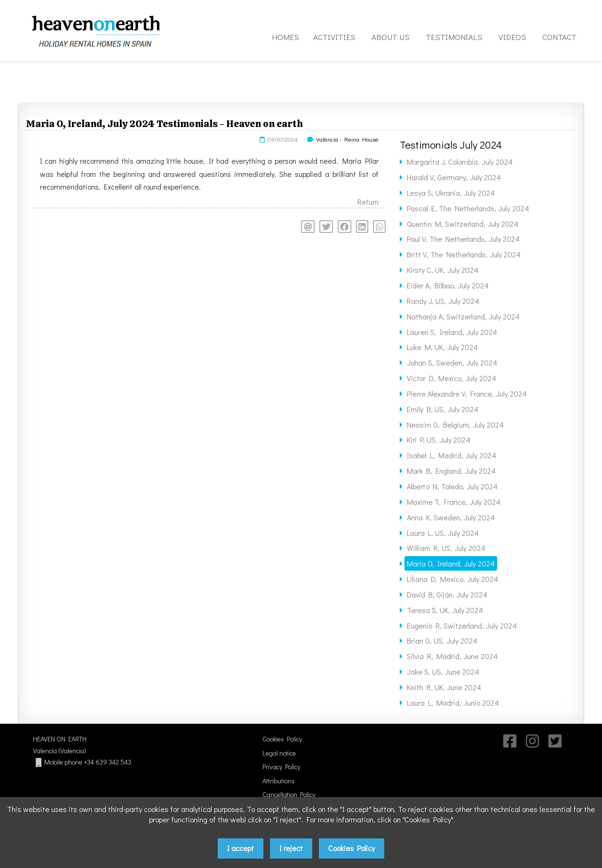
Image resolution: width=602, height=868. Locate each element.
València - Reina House (347, 139)
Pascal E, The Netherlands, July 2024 (468, 208)
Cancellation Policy (289, 794)
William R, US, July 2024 (446, 548)
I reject (291, 848)
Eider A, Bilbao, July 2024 (448, 285)
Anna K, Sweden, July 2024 (451, 517)
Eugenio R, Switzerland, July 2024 (462, 625)
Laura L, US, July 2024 (443, 533)
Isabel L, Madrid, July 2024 (451, 455)
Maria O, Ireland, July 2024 (451, 563)
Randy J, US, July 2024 (443, 301)
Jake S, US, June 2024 (443, 672)
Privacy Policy (281, 767)
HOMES (285, 37)
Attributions (279, 781)
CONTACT (559, 37)
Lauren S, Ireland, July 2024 (452, 332)
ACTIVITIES (334, 37)
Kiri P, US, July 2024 (439, 440)
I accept (241, 848)
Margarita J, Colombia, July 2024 (460, 162)
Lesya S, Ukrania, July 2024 (451, 193)
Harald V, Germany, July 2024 (454, 177)
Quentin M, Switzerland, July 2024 (463, 224)
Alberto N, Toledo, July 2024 (452, 486)
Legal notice (279, 753)
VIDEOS (512, 37)
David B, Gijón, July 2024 (447, 594)
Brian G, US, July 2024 (442, 641)
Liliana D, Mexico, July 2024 (452, 579)
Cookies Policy (282, 739)
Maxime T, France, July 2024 (454, 502)
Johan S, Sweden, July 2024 (452, 362)
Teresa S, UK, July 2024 (445, 610)
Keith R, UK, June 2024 (444, 687)
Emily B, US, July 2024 (443, 409)
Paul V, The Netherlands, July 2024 (463, 239)
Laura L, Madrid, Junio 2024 (453, 703)
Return (368, 202)
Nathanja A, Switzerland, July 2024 (463, 316)
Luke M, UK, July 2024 (442, 347)
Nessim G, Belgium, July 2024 (455, 425)
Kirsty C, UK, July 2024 (443, 270)
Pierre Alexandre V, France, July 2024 (467, 394)
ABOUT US (391, 37)
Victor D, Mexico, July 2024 (451, 378)
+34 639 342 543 (107, 762)
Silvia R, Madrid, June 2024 (452, 656)
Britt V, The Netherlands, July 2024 (464, 254)
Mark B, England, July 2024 (451, 471)
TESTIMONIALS (454, 37)
